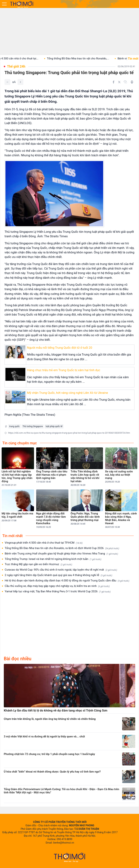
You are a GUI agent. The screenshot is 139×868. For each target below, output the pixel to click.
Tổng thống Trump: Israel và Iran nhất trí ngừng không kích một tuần (53, 559)
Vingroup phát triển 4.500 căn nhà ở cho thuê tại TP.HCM (44, 543)
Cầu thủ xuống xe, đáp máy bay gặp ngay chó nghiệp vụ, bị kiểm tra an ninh (57, 586)
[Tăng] (20, 82)
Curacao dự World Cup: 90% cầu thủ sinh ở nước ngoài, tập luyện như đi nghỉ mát (61, 570)
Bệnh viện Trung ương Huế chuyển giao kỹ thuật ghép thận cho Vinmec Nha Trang (61, 554)
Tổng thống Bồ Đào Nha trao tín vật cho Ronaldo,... (84, 59)
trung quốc (14, 426)
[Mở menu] (4, 4)
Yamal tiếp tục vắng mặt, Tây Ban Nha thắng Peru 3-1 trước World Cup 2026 (58, 591)
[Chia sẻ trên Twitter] (119, 82)
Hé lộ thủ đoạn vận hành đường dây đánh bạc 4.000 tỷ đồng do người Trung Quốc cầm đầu (67, 581)
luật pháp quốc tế (54, 426)
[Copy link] (125, 82)
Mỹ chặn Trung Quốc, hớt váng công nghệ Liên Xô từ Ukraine (67, 393)
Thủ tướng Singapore (33, 426)
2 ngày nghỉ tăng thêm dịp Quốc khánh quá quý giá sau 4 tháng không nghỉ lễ (58, 575)
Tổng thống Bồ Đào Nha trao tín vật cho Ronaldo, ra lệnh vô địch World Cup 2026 (62, 548)
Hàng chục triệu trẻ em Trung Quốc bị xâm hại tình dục (64, 370)
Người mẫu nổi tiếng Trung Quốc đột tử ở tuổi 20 (60, 348)
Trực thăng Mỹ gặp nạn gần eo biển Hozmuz (38, 564)
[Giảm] (7, 82)
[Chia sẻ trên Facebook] (113, 82)
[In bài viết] (132, 82)
